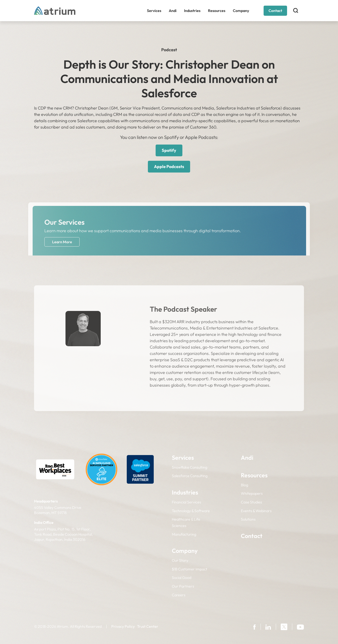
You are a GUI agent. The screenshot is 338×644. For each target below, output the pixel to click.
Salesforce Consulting (190, 476)
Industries (192, 11)
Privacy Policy (123, 626)
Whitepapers (252, 493)
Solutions (248, 519)
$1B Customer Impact (190, 569)
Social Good (182, 577)
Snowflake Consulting (190, 467)
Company (241, 11)
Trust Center (148, 626)
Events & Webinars (256, 511)
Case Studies (251, 502)
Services (154, 11)
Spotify (169, 150)
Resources (217, 11)
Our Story (180, 560)
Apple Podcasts (169, 167)
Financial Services (186, 502)
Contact (275, 11)
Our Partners (183, 586)
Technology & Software (191, 511)
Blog (244, 485)
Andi (173, 11)
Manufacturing (184, 534)
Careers (179, 595)
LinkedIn (83, 402)
